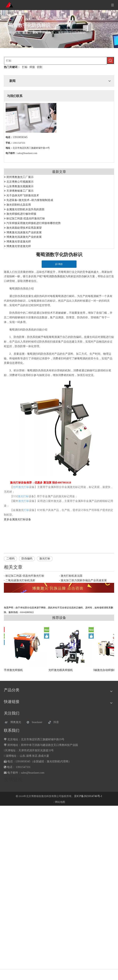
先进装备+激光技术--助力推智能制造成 (30, 200)
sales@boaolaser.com (27, 153)
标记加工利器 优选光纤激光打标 (26, 219)
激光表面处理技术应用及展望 (24, 228)
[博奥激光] (14, 722)
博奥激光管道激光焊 (19, 242)
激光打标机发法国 (71, 576)
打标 (25, 67)
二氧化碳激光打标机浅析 (20, 580)
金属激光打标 (17, 519)
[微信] (36, 722)
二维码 (10, 559)
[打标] (56, 61)
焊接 (32, 67)
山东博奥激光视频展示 (20, 186)
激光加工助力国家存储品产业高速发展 (84, 580)
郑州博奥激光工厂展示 (20, 177)
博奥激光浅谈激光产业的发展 (24, 232)
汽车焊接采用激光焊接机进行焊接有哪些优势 (34, 223)
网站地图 (60, 802)
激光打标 (45, 559)
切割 (40, 67)
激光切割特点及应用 (19, 205)
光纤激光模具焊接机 (61, 670)
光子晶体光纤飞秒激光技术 (23, 195)
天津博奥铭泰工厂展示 (20, 191)
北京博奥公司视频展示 (20, 182)
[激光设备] (59, 588)
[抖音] (57, 722)
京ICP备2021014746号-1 (88, 796)
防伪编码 (27, 559)
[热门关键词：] (110, 60)
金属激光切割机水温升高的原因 (25, 209)
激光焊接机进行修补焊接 (21, 214)
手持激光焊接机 (13, 670)
